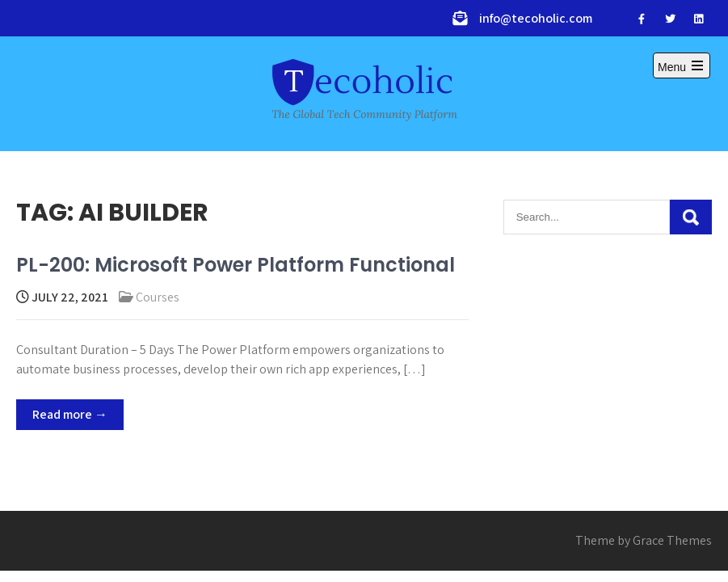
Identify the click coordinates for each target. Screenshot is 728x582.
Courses (158, 297)
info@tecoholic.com (536, 18)
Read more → (70, 414)
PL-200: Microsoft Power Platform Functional (236, 265)
